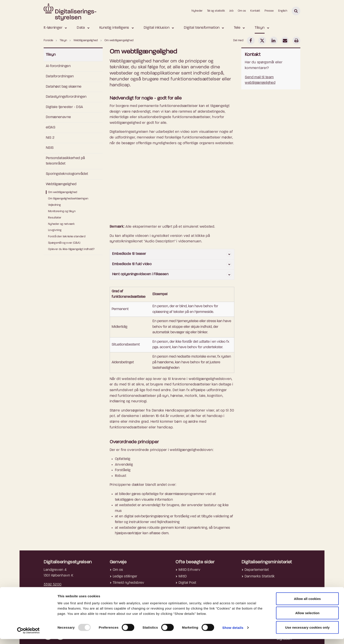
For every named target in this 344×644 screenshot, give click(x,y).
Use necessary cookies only (307, 632)
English (283, 11)
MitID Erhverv (189, 570)
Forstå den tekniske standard (67, 237)
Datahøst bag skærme (64, 87)
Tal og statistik (216, 11)
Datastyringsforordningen (66, 97)
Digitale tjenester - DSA (64, 107)
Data (81, 28)
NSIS (50, 148)
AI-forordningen (58, 66)
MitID (183, 577)
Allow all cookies (307, 604)
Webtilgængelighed (61, 184)
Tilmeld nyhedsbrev (129, 583)
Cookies (119, 589)
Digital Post (187, 583)
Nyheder (197, 11)
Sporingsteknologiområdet (67, 174)
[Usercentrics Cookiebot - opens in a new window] (28, 635)
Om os (242, 11)
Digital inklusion (157, 28)
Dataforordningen (60, 76)
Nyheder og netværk (61, 224)
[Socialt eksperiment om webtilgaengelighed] (172, 187)
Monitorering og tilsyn (62, 211)
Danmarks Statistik (260, 577)
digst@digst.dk (55, 590)
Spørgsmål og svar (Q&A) (64, 243)
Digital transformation (202, 28)
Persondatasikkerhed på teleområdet (65, 161)
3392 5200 (53, 585)
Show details (233, 633)
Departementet (257, 570)
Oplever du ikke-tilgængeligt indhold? (71, 249)
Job (231, 11)
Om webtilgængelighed (63, 192)
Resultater (55, 218)
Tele (237, 28)
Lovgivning (55, 230)
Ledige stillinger (125, 577)
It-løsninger (53, 28)
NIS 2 (50, 138)
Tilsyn (260, 28)
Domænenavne (58, 117)
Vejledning (54, 205)
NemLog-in (187, 589)
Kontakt (255, 11)
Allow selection (307, 618)
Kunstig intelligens (114, 28)
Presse (269, 11)
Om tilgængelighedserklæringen (68, 199)
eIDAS (51, 128)
